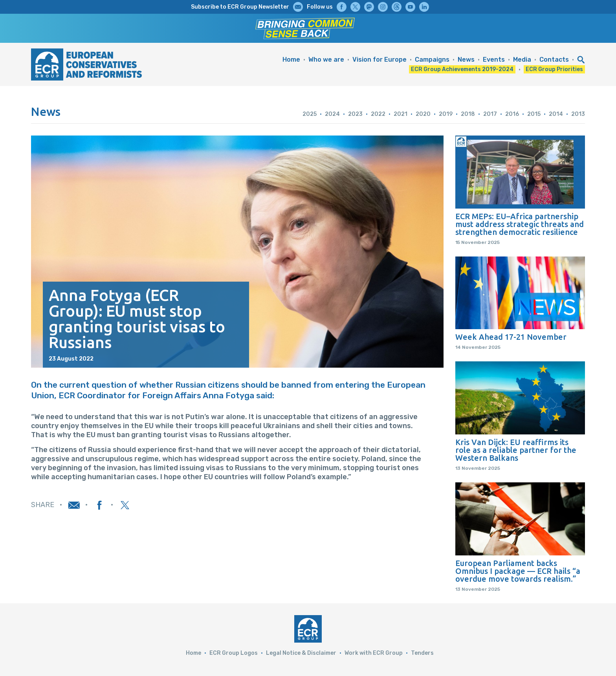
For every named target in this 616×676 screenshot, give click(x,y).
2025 (310, 114)
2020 (423, 114)
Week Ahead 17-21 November (511, 337)
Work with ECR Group (374, 653)
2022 (378, 114)
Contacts (554, 60)
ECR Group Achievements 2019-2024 (462, 69)
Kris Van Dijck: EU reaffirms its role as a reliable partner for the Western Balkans (516, 450)
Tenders (422, 653)
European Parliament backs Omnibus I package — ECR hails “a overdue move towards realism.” (518, 571)
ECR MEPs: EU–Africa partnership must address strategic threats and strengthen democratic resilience (520, 224)
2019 (446, 114)
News (466, 60)
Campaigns (432, 60)
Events (494, 60)
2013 (578, 114)
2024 (332, 114)
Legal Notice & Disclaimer (301, 653)
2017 (490, 114)
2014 (556, 114)
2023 (355, 114)
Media (522, 60)
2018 (468, 114)
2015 (534, 114)
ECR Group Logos (234, 653)
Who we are (326, 60)
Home (291, 60)
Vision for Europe (379, 60)
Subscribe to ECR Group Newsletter (240, 7)
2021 (401, 114)
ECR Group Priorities (554, 69)
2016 (512, 114)
